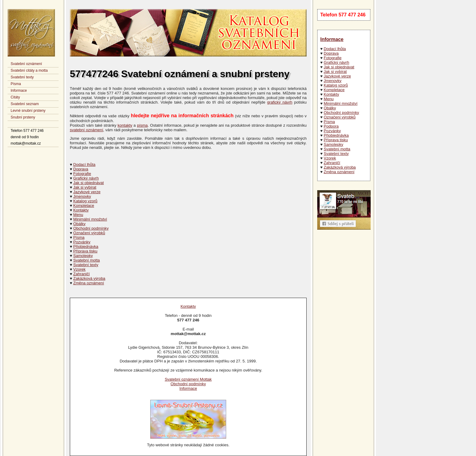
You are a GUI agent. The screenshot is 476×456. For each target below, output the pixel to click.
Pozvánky (332, 131)
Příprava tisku (336, 140)
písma (142, 125)
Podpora (331, 126)
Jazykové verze (337, 76)
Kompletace (334, 90)
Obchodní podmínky (341, 113)
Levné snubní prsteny (28, 111)
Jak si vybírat (335, 72)
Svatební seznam (25, 104)
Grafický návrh (336, 62)
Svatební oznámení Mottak (188, 379)
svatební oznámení (87, 130)
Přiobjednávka (336, 135)
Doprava (331, 53)
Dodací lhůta (335, 49)
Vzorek (330, 158)
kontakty (125, 125)
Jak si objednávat (339, 67)
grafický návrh (280, 102)
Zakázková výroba (340, 167)
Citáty (15, 97)
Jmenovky (333, 81)
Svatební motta (337, 149)
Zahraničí (332, 163)
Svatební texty (22, 77)
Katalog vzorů (336, 85)
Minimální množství (340, 103)
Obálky (330, 108)
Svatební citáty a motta (29, 70)
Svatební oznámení (26, 64)
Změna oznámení (339, 172)
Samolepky (333, 144)
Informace (19, 91)
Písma (16, 84)
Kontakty (331, 94)
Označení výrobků (340, 117)
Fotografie (333, 58)
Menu (329, 99)
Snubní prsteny (23, 117)
